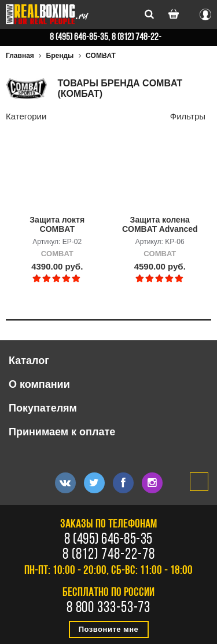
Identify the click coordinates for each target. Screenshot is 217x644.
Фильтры (188, 116)
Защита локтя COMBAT (57, 224)
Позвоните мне (109, 629)
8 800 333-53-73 (109, 609)
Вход (205, 13)
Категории (26, 116)
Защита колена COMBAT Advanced (160, 224)
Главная (20, 56)
